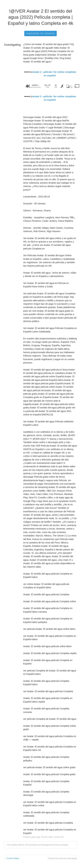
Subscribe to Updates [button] (41, 34)
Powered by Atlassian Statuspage (62, 858)
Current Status (12, 858)
